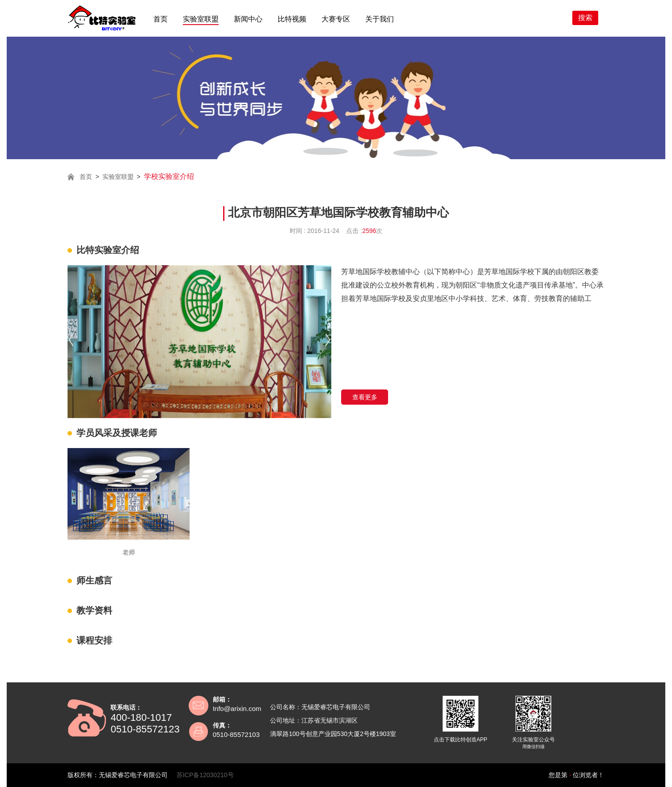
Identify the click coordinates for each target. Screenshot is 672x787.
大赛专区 (336, 19)
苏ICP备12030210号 (205, 775)
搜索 (585, 18)
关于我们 (380, 19)
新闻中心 (248, 19)
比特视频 (292, 19)
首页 (161, 19)
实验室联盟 (201, 19)
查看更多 (365, 397)
